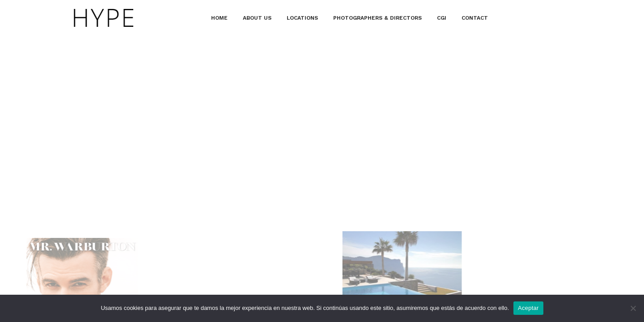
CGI (442, 18)
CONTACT (475, 18)
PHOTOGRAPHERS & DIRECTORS (377, 18)
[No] (633, 308)
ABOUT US (257, 18)
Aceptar (528, 308)
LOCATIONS (302, 18)
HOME (219, 18)
